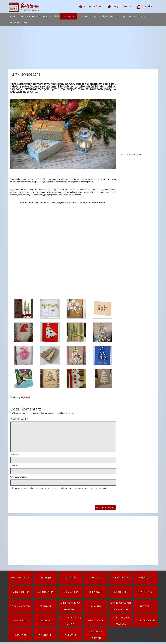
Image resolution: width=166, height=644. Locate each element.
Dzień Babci (146, 578)
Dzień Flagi (96, 592)
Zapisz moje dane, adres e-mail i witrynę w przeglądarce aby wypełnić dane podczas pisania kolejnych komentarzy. (62, 488)
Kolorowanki (15, 23)
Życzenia (47, 16)
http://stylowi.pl (23, 397)
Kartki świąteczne (69, 16)
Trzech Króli (20, 635)
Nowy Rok (146, 606)
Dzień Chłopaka (20, 592)
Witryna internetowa (19, 477)
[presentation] (30, 496)
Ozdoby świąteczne (107, 16)
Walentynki (45, 635)
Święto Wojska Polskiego (121, 621)
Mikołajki (96, 606)
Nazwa (14, 454)
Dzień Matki (146, 592)
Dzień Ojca (45, 606)
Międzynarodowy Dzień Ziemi (70, 606)
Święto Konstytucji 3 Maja (70, 621)
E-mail (14, 466)
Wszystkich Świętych (96, 635)
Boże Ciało (96, 578)
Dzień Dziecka (70, 592)
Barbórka (70, 578)
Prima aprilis (20, 621)
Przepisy (121, 16)
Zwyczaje (133, 16)
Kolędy (56, 16)
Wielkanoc (70, 635)
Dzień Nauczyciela (20, 606)
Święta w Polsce (17, 16)
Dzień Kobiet (121, 592)
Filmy (25, 23)
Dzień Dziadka (45, 592)
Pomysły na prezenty (87, 16)
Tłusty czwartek (146, 621)
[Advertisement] (83, 48)
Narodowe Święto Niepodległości (121, 606)
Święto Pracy (96, 621)
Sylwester (45, 621)
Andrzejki (45, 578)
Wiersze (143, 16)
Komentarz (20, 418)
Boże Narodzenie (33, 16)
